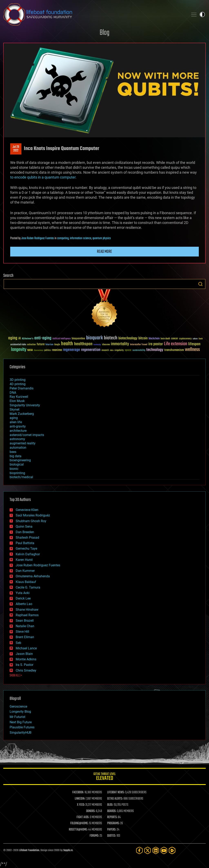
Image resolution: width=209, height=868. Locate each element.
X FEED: (81, 805)
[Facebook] (139, 850)
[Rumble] (172, 850)
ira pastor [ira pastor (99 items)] (156, 344)
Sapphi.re (68, 850)
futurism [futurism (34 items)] (49, 345)
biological (17, 464)
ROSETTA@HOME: (78, 830)
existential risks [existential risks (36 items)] (18, 345)
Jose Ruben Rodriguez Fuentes (38, 238)
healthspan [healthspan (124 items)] (83, 344)
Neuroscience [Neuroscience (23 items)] (39, 351)
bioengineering (20, 460)
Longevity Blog (20, 712)
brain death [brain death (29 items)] (165, 339)
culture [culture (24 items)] (195, 339)
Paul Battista (25, 543)
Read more (104, 252)
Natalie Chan (25, 626)
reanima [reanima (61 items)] (57, 350)
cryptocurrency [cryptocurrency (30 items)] (185, 339)
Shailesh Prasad (27, 538)
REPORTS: (112, 817)
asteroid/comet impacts (27, 435)
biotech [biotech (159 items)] (111, 338)
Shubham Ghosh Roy (31, 521)
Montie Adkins (26, 659)
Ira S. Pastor (24, 665)
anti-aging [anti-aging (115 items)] (43, 338)
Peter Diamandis (22, 388)
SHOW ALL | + (16, 676)
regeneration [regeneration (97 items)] (91, 350)
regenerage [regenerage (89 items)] (71, 350)
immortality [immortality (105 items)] (120, 344)
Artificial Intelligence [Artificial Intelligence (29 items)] (62, 339)
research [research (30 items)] (105, 350)
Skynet (14, 409)
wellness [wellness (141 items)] (192, 350)
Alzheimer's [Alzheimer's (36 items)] (28, 339)
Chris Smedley (26, 670)
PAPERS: (112, 830)
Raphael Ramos (27, 615)
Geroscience (18, 706)
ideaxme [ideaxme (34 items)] (106, 345)
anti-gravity (18, 426)
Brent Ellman (25, 637)
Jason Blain (24, 654)
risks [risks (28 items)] (112, 350)
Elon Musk (17, 401)
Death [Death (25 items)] (201, 339)
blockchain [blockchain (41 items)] (154, 339)
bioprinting (17, 473)
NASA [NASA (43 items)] (30, 350)
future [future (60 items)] (41, 344)
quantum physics (102, 238)
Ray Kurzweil (19, 397)
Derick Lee (23, 598)
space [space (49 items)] (128, 350)
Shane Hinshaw (27, 610)
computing (63, 238)
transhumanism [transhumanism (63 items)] (174, 350)
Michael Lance (26, 648)
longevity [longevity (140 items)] (19, 350)
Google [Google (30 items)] (57, 345)
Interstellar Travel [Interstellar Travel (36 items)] (139, 345)
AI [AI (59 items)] (20, 339)
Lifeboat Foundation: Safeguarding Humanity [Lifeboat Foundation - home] (94, 14)
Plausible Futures (22, 727)
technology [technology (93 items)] (155, 350)
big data (16, 456)
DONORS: (91, 811)
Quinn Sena (24, 527)
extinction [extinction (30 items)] (31, 345)
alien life (16, 422)
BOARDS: (112, 811)
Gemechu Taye (26, 549)
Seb (18, 643)
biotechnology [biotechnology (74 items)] (128, 338)
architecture (18, 431)
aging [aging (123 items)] (13, 338)
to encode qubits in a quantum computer (43, 177)
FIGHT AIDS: (83, 817)
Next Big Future (21, 722)
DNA (13, 393)
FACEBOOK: (78, 792)
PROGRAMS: (113, 823)
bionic (14, 469)
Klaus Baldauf (26, 582)
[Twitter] (148, 850)
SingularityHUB (21, 733)
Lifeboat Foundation (29, 850)
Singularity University (25, 405)
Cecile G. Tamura (28, 587)
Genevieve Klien (27, 510)
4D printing (18, 384)
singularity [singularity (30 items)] (119, 350)
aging (14, 418)
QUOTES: (112, 836)
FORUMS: (94, 836)
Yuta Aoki (23, 593)
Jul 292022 (16, 149)
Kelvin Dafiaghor (28, 554)
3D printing (18, 380)
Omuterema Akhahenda (33, 576)
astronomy (17, 439)
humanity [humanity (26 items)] (97, 345)
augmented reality (23, 443)
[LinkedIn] (156, 850)
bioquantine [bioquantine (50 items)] (78, 338)
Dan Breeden (25, 532)
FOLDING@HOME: (79, 823)
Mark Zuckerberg (22, 414)
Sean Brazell (25, 621)
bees (13, 452)
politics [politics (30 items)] (48, 350)
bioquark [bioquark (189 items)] (94, 338)
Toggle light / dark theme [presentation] (202, 14)
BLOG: (110, 805)
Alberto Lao (24, 604)
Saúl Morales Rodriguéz (33, 515)
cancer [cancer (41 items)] (175, 339)
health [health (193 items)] (67, 344)
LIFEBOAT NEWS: (116, 792)
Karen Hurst (24, 560)
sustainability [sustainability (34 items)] (139, 351)
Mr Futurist (17, 717)
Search (200, 284)
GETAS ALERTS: (115, 799)
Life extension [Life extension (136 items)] (176, 344)
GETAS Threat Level (104, 777)
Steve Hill (22, 632)
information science (81, 238)
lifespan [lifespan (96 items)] (194, 344)
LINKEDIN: (80, 799)
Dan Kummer (25, 571)
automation (18, 448)
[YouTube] (164, 850)
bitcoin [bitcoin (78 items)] (143, 338)
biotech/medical (21, 477)
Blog (104, 33)
